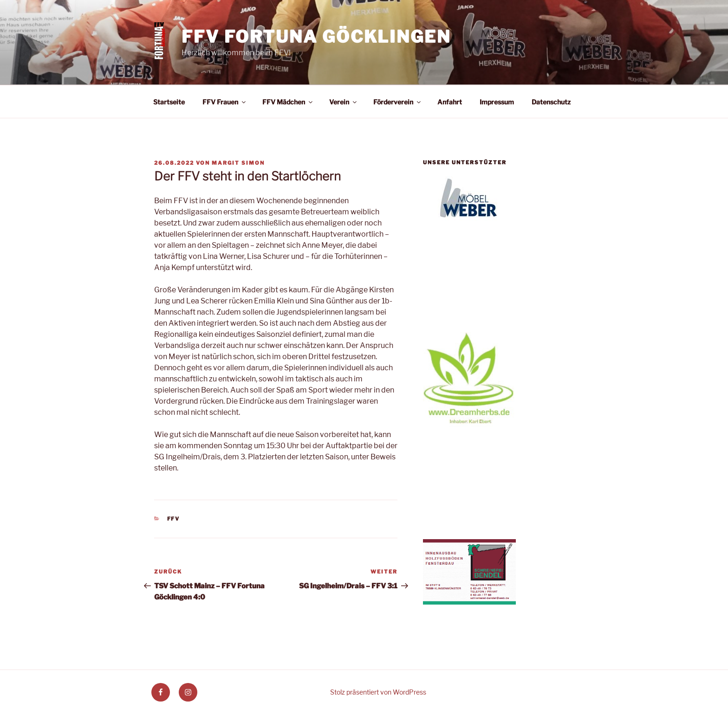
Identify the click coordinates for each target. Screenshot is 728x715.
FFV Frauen (225, 102)
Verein (344, 102)
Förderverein (398, 102)
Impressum (497, 102)
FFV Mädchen (288, 102)
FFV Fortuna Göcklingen (316, 37)
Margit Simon (238, 163)
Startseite (169, 102)
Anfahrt (450, 102)
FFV (174, 519)
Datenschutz (551, 102)
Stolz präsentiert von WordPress (378, 692)
